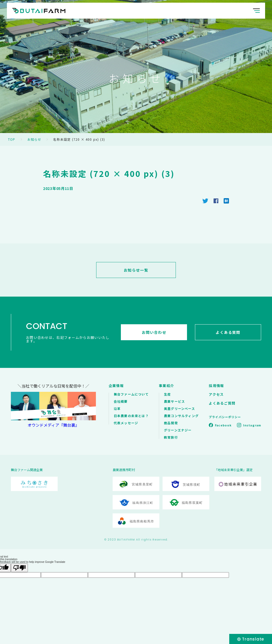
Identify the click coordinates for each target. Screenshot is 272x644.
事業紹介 (166, 386)
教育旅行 (171, 437)
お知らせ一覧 (136, 270)
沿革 (117, 408)
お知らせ (34, 139)
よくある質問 (228, 332)
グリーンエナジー (178, 430)
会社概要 (121, 401)
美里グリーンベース (179, 408)
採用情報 (216, 386)
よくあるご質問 (222, 403)
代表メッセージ (126, 423)
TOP (12, 139)
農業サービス (174, 401)
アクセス (216, 394)
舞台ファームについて (131, 394)
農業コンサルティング (181, 416)
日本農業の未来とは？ (131, 416)
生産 (167, 394)
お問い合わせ (154, 332)
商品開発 (171, 423)
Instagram (252, 425)
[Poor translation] (19, 568)
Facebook (223, 425)
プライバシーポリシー (225, 417)
